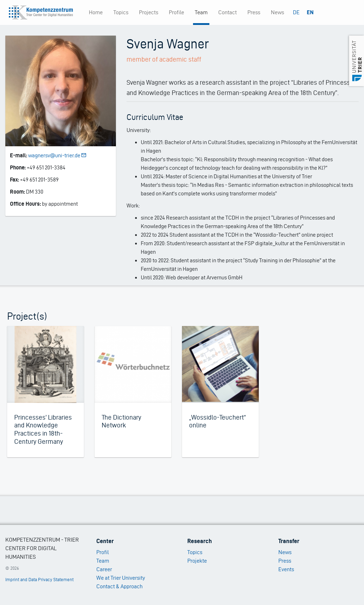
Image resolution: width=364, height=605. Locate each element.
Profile (176, 12)
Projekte (197, 561)
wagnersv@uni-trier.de (58, 155)
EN (310, 12)
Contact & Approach (119, 586)
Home (96, 12)
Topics (121, 12)
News (277, 12)
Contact (227, 12)
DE (296, 12)
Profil (103, 552)
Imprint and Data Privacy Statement (39, 580)
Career (104, 569)
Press (254, 12)
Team (201, 12)
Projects (149, 12)
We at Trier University (121, 578)
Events (286, 569)
